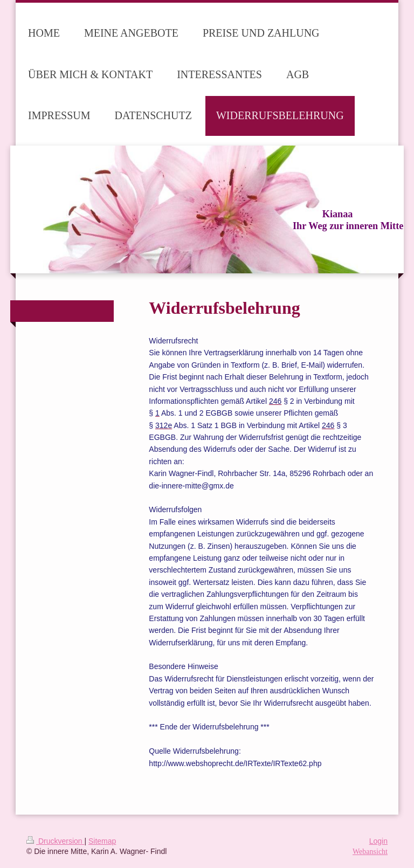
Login (378, 841)
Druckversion (55, 841)
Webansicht (370, 852)
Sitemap (102, 841)
